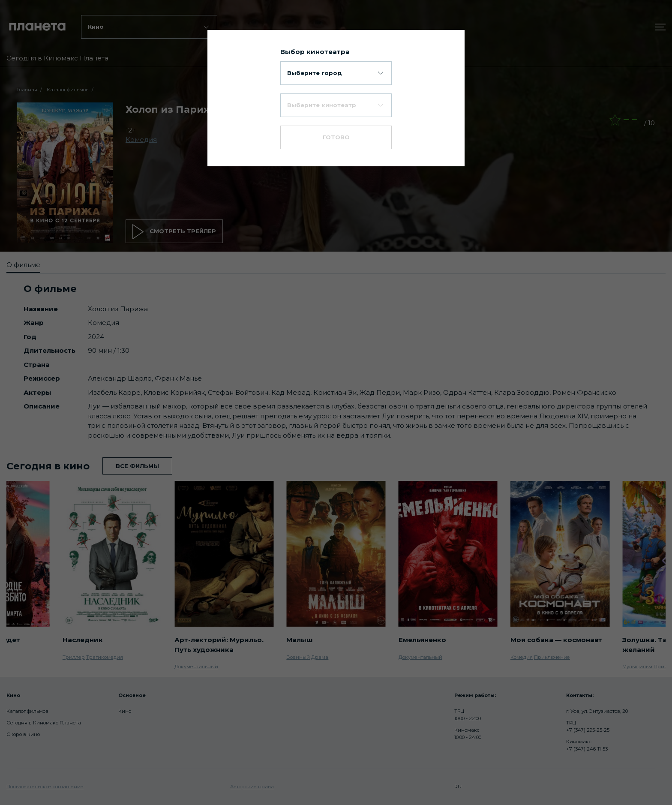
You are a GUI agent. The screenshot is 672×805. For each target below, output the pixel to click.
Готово (336, 137)
